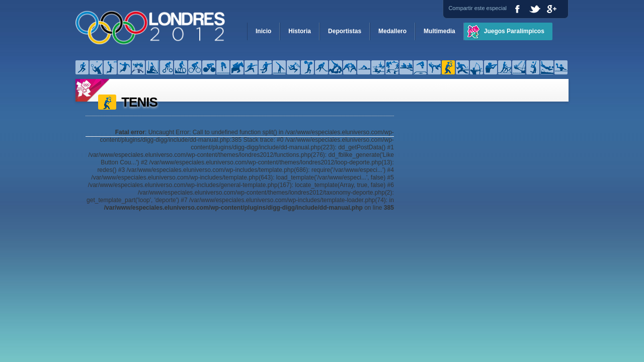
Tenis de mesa (462, 67)
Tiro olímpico (491, 67)
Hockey (321, 67)
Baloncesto (110, 67)
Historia (300, 31)
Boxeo (138, 67)
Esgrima (251, 67)
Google (552, 9)
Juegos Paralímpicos (514, 31)
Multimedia (439, 31)
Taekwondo (434, 67)
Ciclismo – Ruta (209, 67)
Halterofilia (307, 67)
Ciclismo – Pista (195, 67)
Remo (406, 67)
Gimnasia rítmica (293, 67)
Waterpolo (561, 67)
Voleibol (533, 67)
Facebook (518, 9)
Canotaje (152, 67)
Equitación (237, 67)
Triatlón (505, 67)
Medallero (392, 31)
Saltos (420, 67)
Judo (336, 67)
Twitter (535, 9)
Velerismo (519, 67)
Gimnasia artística (279, 67)
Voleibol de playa (547, 67)
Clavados (223, 67)
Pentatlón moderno (392, 67)
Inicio (263, 31)
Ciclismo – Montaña (181, 67)
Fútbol (265, 67)
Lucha (350, 67)
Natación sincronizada (378, 67)
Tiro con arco (476, 67)
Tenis (448, 67)
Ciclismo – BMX (167, 67)
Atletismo (82, 67)
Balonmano (124, 67)
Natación (364, 67)
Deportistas (345, 31)
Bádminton (96, 67)
